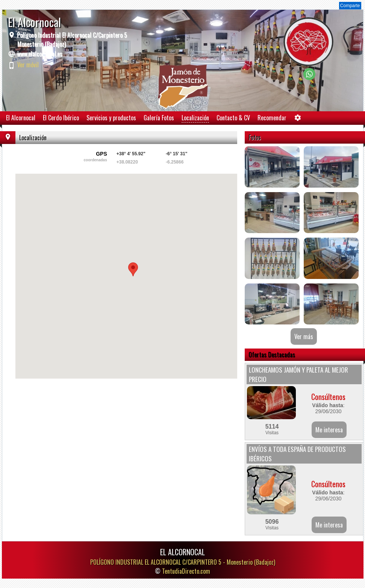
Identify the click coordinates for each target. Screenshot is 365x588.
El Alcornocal (21, 118)
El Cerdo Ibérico (61, 118)
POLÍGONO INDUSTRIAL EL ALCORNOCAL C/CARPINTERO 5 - (183, 562)
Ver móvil (28, 65)
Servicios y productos (111, 118)
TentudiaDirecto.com (186, 571)
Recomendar (272, 118)
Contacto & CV (233, 118)
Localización (195, 118)
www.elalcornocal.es (40, 54)
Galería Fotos (159, 118)
